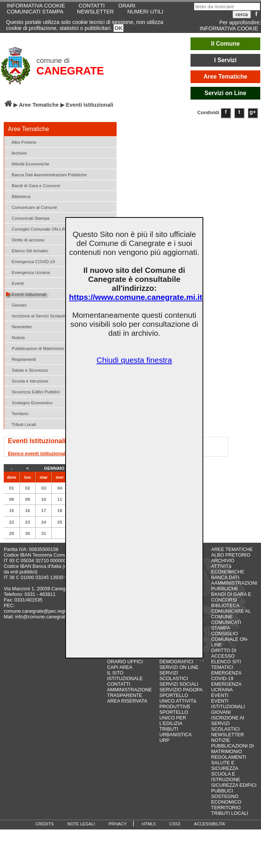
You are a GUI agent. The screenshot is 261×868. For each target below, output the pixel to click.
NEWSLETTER (95, 12)
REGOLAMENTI (229, 757)
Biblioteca (18, 196)
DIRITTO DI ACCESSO (224, 653)
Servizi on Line (225, 93)
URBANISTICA (175, 735)
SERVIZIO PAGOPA (181, 690)
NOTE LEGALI (81, 824)
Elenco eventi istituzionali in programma (54, 453)
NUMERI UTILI (145, 12)
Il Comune (226, 44)
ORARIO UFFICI (125, 662)
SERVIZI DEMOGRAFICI (176, 659)
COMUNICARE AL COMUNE (231, 614)
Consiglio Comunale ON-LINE (37, 229)
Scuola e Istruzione (27, 380)
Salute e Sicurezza (27, 370)
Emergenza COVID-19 (30, 261)
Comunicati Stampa (28, 218)
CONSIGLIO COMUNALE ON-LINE (230, 639)
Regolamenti (21, 359)
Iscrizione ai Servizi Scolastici (37, 315)
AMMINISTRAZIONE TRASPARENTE (130, 692)
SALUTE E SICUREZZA (225, 765)
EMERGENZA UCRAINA (226, 687)
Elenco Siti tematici (27, 250)
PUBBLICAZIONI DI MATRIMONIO (232, 749)
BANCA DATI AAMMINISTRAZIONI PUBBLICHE (234, 583)
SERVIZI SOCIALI (179, 684)
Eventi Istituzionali (26, 294)
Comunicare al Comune (31, 207)
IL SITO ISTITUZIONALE (125, 676)
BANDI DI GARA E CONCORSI (231, 597)
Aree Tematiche (226, 77)
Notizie (15, 337)
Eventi (15, 283)
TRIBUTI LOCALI (230, 813)
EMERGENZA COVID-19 (226, 676)
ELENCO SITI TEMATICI (226, 664)
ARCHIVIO (223, 561)
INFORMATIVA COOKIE (229, 28)
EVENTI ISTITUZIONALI (228, 704)
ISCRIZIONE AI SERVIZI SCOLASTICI (228, 723)
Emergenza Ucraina (28, 272)
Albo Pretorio (21, 142)
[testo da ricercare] (227, 7)
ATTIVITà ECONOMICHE (228, 569)
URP (164, 740)
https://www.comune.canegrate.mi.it (136, 297)
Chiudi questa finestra (134, 360)
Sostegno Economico (29, 402)
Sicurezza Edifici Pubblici (33, 391)
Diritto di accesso (25, 239)
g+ (253, 112)
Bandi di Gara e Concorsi (33, 185)
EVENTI (220, 695)
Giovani (16, 304)
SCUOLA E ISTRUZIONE (226, 777)
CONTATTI (119, 684)
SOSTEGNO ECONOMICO (226, 799)
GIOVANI (221, 712)
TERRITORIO (226, 808)
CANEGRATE (70, 71)
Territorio (17, 413)
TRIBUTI (169, 729)
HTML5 (149, 824)
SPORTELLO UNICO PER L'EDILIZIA (174, 718)
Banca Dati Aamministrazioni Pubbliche (46, 174)
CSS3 (175, 824)
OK (118, 28)
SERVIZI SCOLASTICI (174, 676)
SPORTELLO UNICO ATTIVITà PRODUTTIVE (178, 701)
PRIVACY (118, 824)
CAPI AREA (120, 667)
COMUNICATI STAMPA (35, 12)
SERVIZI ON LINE (179, 667)
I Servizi (225, 60)
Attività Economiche (28, 163)
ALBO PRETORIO (231, 555)
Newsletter (19, 326)
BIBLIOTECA (225, 605)
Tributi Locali (21, 424)
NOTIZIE (220, 740)
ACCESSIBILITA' (210, 824)
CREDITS (44, 824)
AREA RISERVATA (127, 701)
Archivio (16, 153)
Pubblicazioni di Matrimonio (35, 348)
